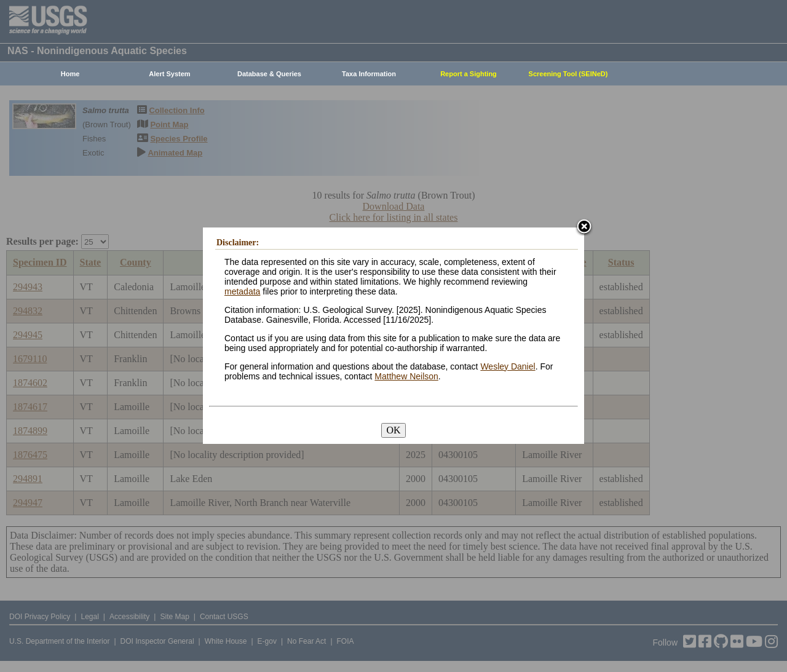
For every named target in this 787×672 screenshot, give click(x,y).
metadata (242, 291)
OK (393, 430)
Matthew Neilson (406, 376)
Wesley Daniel (508, 366)
